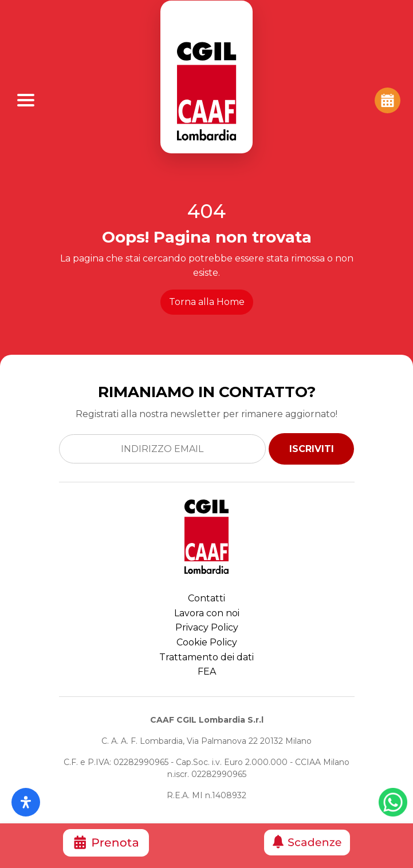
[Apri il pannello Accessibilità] (26, 802)
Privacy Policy (207, 627)
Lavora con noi (207, 613)
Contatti (206, 598)
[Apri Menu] (26, 100)
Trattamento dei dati (206, 657)
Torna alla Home (207, 302)
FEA (207, 671)
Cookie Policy (207, 642)
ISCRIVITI (312, 449)
